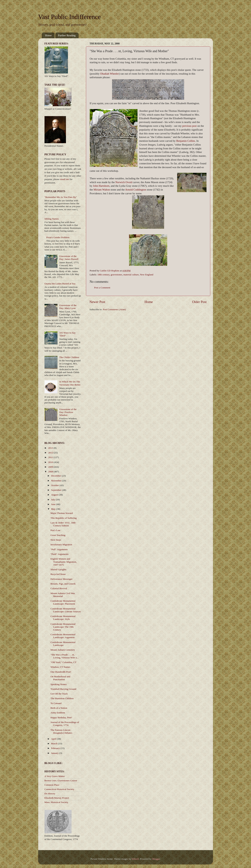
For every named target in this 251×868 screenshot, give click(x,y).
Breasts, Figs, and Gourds (63, 584)
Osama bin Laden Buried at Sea (60, 284)
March (55, 743)
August (55, 495)
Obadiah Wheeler (110, 74)
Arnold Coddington (136, 190)
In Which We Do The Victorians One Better (70, 383)
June (54, 504)
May (54, 509)
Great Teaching (58, 535)
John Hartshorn (101, 186)
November (57, 481)
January (55, 753)
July (54, 500)
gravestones (116, 275)
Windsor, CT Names (60, 667)
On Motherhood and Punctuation (60, 678)
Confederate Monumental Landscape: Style (63, 618)
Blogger (156, 859)
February (56, 748)
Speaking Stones (59, 684)
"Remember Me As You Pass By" (61, 197)
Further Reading (67, 35)
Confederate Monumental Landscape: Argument (63, 636)
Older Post (199, 302)
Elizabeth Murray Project (57, 798)
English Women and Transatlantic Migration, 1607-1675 (64, 562)
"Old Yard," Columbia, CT (63, 662)
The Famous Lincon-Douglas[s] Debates (61, 731)
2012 (51, 453)
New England (147, 275)
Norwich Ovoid (124, 182)
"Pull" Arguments (59, 549)
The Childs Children (69, 357)
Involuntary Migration (61, 545)
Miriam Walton (102, 190)
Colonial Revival (59, 588)
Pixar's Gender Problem (58, 237)
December (56, 476)
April (54, 739)
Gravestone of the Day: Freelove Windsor (68, 412)
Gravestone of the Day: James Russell (69, 258)
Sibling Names (52, 219)
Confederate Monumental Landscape (63, 644)
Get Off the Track (59, 694)
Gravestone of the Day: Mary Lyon (68, 307)
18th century (104, 275)
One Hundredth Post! (61, 672)
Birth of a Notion (59, 708)
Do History (50, 794)
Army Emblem (58, 713)
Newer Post (97, 302)
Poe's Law (55, 530)
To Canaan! (56, 703)
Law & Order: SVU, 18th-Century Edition (63, 524)
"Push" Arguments (59, 554)
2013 (51, 448)
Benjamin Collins (186, 141)
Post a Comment (102, 288)
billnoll (135, 859)
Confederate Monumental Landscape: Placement (63, 602)
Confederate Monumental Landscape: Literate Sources (66, 610)
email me (65, 179)
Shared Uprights (58, 569)
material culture (131, 275)
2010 (51, 462)
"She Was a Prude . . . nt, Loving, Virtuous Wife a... (65, 656)
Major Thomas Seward (62, 513)
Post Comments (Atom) (114, 309)
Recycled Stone (58, 574)
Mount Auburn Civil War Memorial (63, 595)
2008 (51, 472)
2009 (51, 467)
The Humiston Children (62, 698)
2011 (51, 457)
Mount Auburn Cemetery (63, 650)
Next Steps (56, 540)
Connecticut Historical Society (59, 789)
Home (48, 35)
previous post (190, 126)
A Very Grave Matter (55, 776)
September (57, 490)
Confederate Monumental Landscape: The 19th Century (63, 627)
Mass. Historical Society (56, 802)
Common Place (52, 785)
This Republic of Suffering (64, 518)
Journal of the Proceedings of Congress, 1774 (65, 724)
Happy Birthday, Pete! (61, 717)
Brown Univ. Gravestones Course (61, 781)
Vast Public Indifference (69, 17)
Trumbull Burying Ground (63, 689)
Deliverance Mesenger (61, 579)
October (55, 485)
